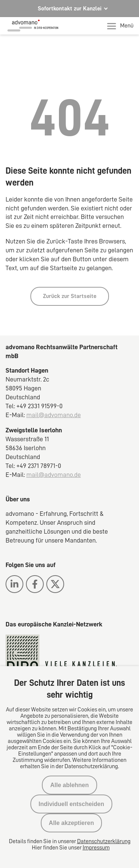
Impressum (96, 848)
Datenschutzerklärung (104, 841)
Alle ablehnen (69, 785)
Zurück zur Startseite (70, 296)
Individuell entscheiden (71, 804)
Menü (120, 26)
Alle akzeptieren (72, 823)
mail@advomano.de (54, 415)
